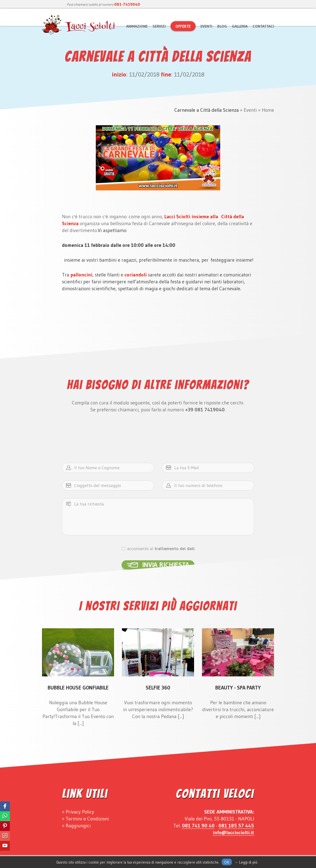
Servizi (159, 26)
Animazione (137, 26)
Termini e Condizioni (87, 819)
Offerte (183, 26)
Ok (227, 862)
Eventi (206, 26)
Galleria (240, 26)
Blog (222, 26)
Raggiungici (78, 826)
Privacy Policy (80, 812)
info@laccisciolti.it (233, 832)
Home (268, 110)
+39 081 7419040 (205, 410)
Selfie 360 (158, 688)
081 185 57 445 (236, 826)
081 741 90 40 (198, 826)
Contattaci (263, 26)
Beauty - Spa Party (238, 688)
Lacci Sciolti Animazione (79, 25)
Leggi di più (248, 862)
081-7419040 (127, 4)
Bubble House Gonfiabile (78, 688)
